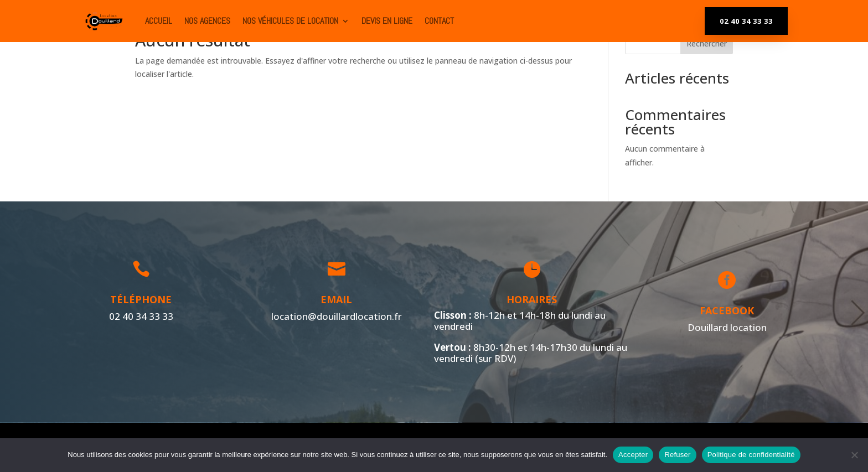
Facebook (725, 310)
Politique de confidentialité (751, 455)
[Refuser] (854, 455)
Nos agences (207, 21)
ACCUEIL (159, 21)
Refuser (677, 455)
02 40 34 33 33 (746, 21)
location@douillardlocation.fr (334, 316)
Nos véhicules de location (290, 21)
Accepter (633, 455)
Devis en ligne (387, 21)
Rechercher (707, 43)
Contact (439, 21)
